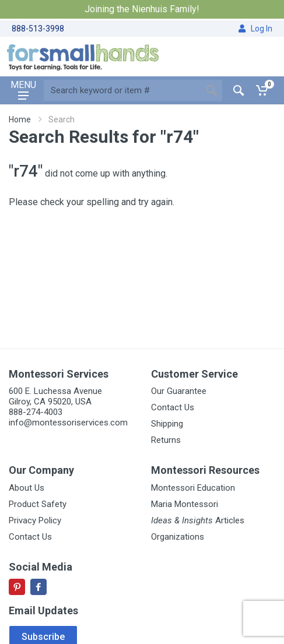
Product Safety (38, 504)
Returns (166, 440)
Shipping (167, 424)
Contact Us (173, 407)
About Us (27, 488)
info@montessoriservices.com (68, 423)
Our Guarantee (179, 391)
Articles (198, 520)
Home (20, 119)
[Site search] (122, 90)
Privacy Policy (35, 520)
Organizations (178, 537)
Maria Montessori (185, 504)
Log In (255, 29)
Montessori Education (193, 488)
